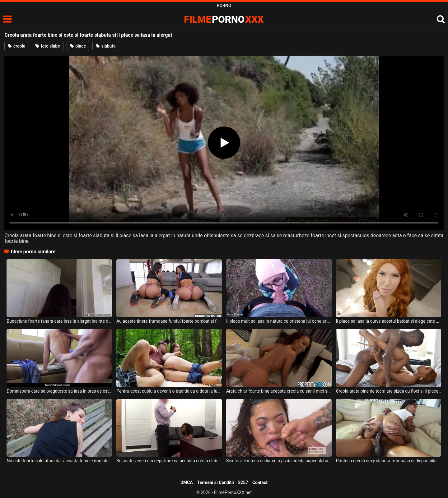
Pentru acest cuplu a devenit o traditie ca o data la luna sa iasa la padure (169, 391)
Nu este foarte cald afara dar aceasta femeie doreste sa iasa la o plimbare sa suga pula (59, 461)
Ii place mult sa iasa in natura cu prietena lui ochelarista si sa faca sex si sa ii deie (279, 321)
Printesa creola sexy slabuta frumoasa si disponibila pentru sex (389, 461)
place (78, 46)
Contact (260, 482)
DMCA (187, 482)
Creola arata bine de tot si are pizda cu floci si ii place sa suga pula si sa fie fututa (389, 391)
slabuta (106, 46)
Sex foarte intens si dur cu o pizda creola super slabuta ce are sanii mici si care (279, 461)
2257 (243, 482)
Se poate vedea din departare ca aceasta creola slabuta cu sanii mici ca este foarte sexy (169, 461)
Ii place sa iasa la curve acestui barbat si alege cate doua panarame (389, 321)
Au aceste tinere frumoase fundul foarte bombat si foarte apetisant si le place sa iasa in (169, 321)
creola (16, 46)
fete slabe (48, 46)
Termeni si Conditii (215, 482)
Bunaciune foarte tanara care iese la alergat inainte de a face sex (59, 321)
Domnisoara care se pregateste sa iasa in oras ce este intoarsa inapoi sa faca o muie (59, 391)
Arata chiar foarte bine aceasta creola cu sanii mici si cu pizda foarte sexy (279, 391)
